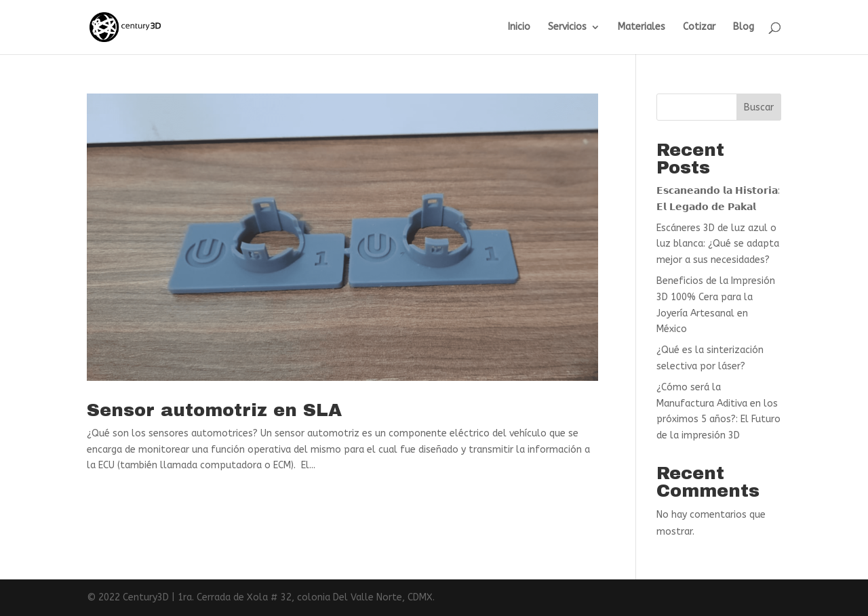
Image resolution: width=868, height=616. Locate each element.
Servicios (567, 27)
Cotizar (699, 27)
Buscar (759, 107)
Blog (744, 27)
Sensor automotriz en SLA (214, 410)
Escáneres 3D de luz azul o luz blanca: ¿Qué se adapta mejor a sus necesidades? (718, 244)
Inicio (519, 27)
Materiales (642, 27)
